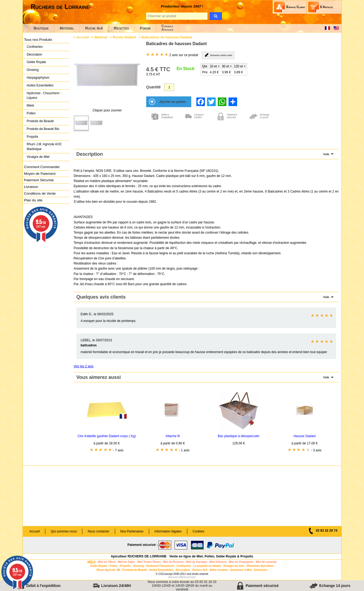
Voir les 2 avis (84, 366)
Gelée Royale (36, 62)
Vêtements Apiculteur (260, 566)
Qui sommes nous (64, 531)
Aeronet (173, 577)
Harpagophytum (38, 78)
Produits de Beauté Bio (43, 129)
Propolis (33, 137)
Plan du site (33, 200)
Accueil (83, 37)
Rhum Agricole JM (108, 570)
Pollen (31, 113)
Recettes (121, 28)
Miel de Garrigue (197, 562)
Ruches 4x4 (200, 570)
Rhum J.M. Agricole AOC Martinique (44, 147)
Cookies (198, 531)
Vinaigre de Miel (38, 157)
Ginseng (33, 70)
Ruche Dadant (124, 37)
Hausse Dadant (305, 436)
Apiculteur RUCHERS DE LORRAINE (139, 556)
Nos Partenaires (132, 531)
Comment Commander (42, 167)
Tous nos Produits (38, 40)
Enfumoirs (261, 570)
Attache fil (173, 436)
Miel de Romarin (173, 562)
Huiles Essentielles (40, 85)
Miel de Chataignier (241, 562)
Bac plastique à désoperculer (239, 436)
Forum (145, 28)
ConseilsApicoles (167, 28)
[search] (216, 16)
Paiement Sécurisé (39, 180)
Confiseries (35, 47)
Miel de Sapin (126, 562)
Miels (31, 106)
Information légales (168, 531)
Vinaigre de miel (234, 566)
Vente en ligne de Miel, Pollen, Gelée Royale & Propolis (211, 556)
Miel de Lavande (266, 562)
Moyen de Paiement (40, 174)
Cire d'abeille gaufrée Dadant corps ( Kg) (107, 436)
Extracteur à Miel (241, 570)
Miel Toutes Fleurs (149, 562)
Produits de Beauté (40, 121)
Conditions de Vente (40, 193)
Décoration (34, 55)
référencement (187, 577)
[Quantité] (169, 87)
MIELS (92, 562)
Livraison (31, 187)
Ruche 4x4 (94, 28)
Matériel (67, 28)
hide (326, 154)
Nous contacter (99, 531)
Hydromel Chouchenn (160, 566)
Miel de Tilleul (107, 562)
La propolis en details (207, 566)
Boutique (41, 28)
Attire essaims (219, 570)
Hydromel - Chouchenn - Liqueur (44, 96)
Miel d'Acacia (218, 562)
